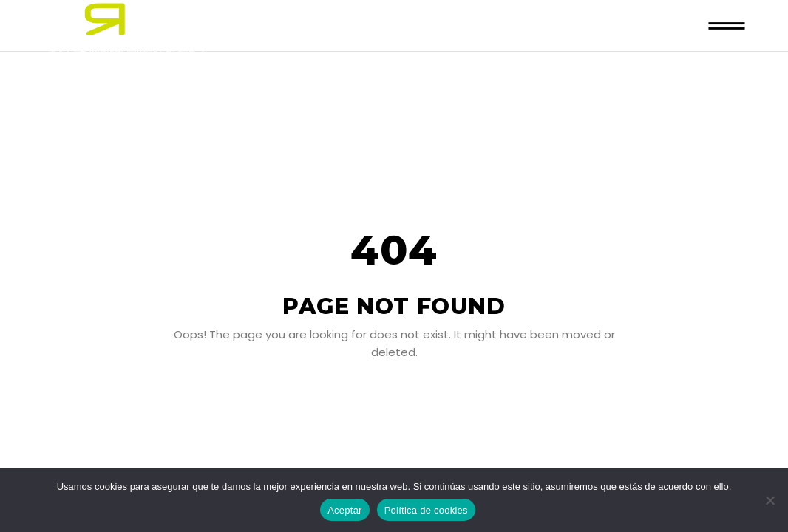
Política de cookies (426, 510)
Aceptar (345, 510)
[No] (770, 500)
